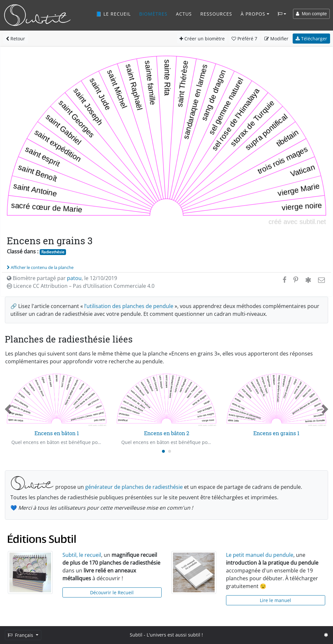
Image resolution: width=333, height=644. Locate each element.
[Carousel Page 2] (170, 451)
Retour (15, 39)
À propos (253, 14)
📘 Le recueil (113, 14)
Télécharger (311, 39)
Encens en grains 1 (276, 433)
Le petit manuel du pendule (260, 555)
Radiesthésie (53, 252)
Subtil (136, 635)
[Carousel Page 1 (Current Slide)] (163, 451)
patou (74, 278)
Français (21, 635)
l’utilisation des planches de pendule (129, 306)
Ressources (216, 14)
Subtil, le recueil (82, 555)
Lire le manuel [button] (275, 600)
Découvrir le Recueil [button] (112, 592)
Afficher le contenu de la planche (40, 267)
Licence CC (81, 286)
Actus (184, 14)
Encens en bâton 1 (57, 433)
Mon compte (311, 14)
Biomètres (153, 14)
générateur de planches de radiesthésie (134, 487)
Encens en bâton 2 (167, 433)
